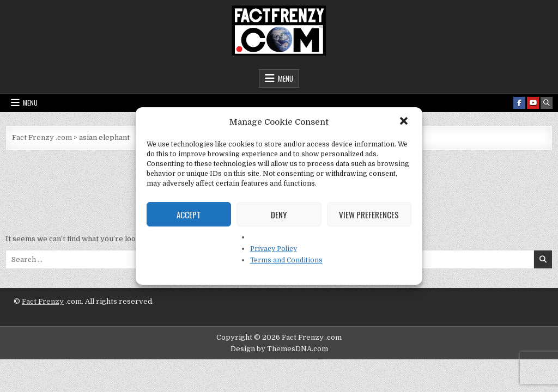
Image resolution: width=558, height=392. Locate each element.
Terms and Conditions (286, 260)
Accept (189, 215)
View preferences (369, 215)
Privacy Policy (274, 249)
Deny (279, 215)
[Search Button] (547, 103)
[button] (405, 122)
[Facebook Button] (519, 103)
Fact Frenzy (43, 301)
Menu (286, 78)
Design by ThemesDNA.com (279, 349)
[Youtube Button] (533, 103)
